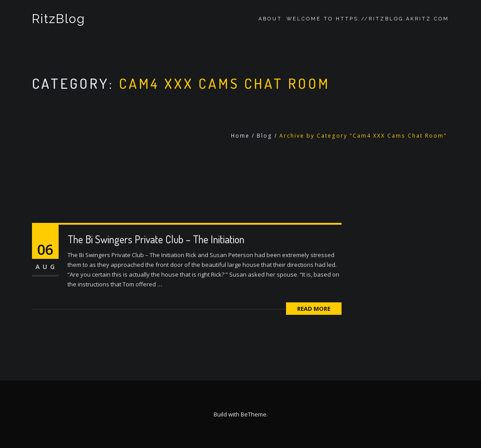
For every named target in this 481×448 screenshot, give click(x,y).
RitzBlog (59, 19)
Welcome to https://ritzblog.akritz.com (368, 19)
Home (240, 136)
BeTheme (254, 414)
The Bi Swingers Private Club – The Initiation (156, 239)
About (270, 19)
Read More (314, 309)
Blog (264, 136)
